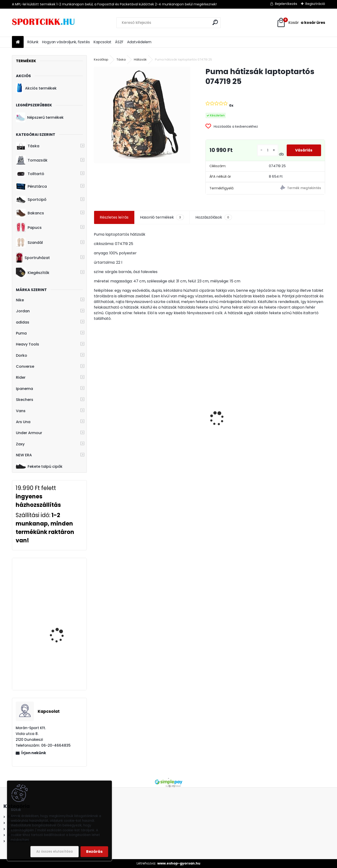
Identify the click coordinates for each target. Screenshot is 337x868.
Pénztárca (31, 186)
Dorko (22, 355)
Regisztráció (315, 4)
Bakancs (30, 213)
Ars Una (23, 422)
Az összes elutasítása (55, 852)
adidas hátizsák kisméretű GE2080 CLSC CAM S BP (62, 621)
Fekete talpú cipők (39, 466)
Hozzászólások (214, 217)
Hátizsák (140, 59)
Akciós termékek (36, 88)
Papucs (29, 227)
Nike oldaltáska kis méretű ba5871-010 (180, 414)
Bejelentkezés (286, 4)
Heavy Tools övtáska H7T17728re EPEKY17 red (62, 579)
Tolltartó (30, 174)
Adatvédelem (139, 42)
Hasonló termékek (162, 217)
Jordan (23, 311)
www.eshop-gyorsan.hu (179, 863)
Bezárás (94, 852)
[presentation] (96, 410)
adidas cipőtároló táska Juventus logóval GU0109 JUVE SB (238, 429)
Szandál (29, 243)
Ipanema (24, 389)
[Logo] (44, 23)
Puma (21, 333)
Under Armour (29, 433)
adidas (23, 322)
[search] (215, 22)
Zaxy (20, 444)
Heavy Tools (27, 344)
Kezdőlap (101, 59)
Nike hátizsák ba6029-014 (297, 429)
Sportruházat (33, 258)
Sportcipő (31, 200)
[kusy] (267, 150)
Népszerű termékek (40, 117)
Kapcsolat (103, 42)
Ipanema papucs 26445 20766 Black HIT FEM (63, 661)
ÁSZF (119, 42)
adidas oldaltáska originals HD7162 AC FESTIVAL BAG (115, 432)
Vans (21, 411)
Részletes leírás (114, 217)
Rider (21, 377)
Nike (20, 300)
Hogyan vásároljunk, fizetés (66, 42)
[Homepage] (18, 42)
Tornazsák (32, 160)
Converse (25, 366)
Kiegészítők (33, 273)
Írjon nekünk (34, 753)
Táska (28, 146)
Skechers (25, 400)
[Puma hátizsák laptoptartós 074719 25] (142, 115)
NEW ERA (24, 455)
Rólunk (33, 42)
